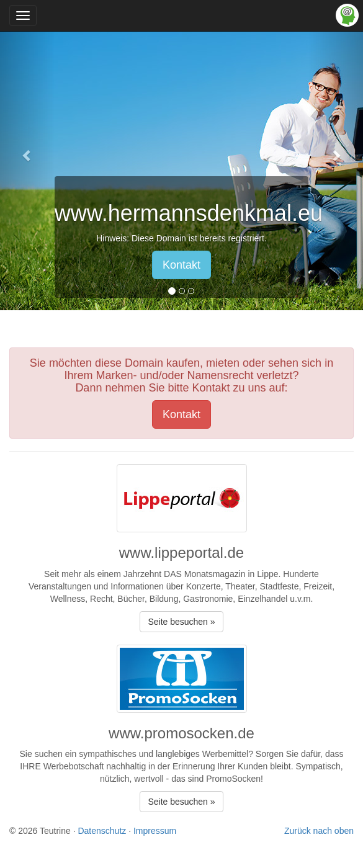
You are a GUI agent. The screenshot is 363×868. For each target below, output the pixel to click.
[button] (27, 155)
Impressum (155, 831)
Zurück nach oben (319, 831)
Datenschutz (102, 831)
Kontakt (181, 265)
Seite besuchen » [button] (181, 622)
